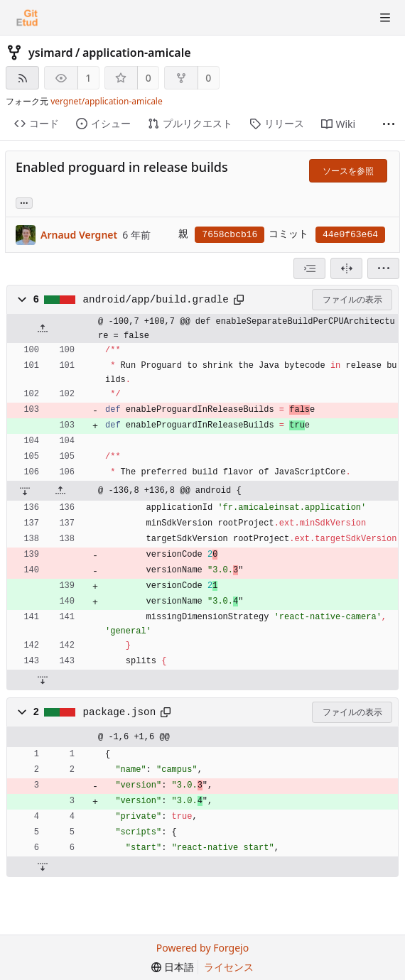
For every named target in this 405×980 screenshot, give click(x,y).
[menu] (383, 268)
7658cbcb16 (229, 235)
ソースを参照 (348, 171)
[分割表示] (346, 268)
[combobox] (309, 268)
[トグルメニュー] (385, 18)
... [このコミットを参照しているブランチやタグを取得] (24, 202)
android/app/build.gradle (156, 300)
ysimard (51, 53)
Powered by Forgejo (202, 948)
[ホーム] (27, 18)
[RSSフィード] (22, 78)
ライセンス (229, 967)
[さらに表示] (389, 124)
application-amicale (137, 53)
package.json (120, 712)
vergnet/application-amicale (107, 101)
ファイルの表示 (352, 299)
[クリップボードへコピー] (239, 300)
